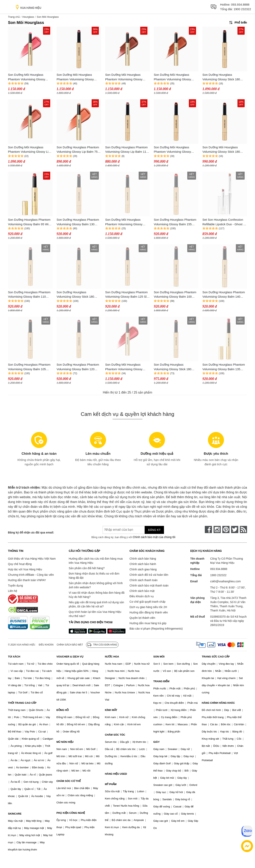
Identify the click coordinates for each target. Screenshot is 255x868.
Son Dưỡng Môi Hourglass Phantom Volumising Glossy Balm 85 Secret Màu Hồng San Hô (126, 77)
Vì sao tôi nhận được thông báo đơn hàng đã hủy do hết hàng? (97, 595)
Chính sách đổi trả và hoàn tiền (149, 575)
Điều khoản (46, 645)
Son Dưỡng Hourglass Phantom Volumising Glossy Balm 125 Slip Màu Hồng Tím (127, 295)
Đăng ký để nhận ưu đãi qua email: (31, 532)
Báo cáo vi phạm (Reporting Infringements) (156, 629)
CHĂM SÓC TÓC (115, 735)
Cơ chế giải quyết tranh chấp (147, 602)
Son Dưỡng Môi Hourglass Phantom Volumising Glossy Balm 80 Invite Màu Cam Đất (173, 77)
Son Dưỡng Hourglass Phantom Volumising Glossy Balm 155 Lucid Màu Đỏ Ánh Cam (175, 222)
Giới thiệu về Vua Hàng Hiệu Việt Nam (32, 559)
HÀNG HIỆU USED (116, 774)
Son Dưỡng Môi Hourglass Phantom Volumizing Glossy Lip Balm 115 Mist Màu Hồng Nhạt (29, 150)
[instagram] (217, 529)
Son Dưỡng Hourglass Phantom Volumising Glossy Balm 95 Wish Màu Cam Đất (30, 222)
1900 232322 (242, 9)
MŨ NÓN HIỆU (65, 742)
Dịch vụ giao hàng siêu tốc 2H (148, 607)
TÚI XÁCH (14, 657)
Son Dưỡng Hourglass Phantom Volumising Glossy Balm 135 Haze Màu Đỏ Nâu (224, 367)
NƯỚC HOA (112, 657)
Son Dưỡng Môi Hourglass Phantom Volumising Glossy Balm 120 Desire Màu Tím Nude (78, 77)
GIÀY (157, 742)
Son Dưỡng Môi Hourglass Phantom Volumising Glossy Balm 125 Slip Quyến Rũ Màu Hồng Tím (125, 222)
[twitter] (235, 529)
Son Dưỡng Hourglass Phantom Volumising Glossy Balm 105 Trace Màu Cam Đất (29, 367)
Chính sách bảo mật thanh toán (149, 586)
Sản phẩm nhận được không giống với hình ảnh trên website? (96, 585)
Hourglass (28, 17)
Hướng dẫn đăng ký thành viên (149, 612)
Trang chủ (14, 17)
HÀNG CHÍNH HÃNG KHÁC (218, 703)
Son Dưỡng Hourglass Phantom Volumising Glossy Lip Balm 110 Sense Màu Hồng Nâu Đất (127, 150)
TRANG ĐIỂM (161, 681)
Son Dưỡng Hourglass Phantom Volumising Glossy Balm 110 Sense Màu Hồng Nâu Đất (29, 295)
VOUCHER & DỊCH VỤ (70, 657)
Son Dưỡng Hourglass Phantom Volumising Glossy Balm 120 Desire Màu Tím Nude (78, 367)
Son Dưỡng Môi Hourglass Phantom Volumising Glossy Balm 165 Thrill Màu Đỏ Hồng (125, 367)
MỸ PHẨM (111, 784)
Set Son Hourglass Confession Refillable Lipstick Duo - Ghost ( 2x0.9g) (223, 222)
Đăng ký (154, 530)
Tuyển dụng (15, 586)
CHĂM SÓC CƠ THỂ (69, 781)
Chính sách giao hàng (143, 569)
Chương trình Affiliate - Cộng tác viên (31, 575)
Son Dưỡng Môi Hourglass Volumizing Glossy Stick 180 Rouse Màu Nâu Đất (221, 150)
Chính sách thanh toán (144, 580)
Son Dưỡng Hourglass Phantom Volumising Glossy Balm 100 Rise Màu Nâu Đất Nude (175, 295)
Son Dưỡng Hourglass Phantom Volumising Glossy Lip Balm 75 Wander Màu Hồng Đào (78, 150)
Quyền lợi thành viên (142, 618)
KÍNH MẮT (111, 710)
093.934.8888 (240, 4)
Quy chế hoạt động (20, 564)
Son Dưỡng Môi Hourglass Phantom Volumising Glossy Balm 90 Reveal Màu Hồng (27, 77)
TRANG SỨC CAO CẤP (216, 657)
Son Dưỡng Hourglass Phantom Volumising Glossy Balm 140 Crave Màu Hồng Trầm (224, 295)
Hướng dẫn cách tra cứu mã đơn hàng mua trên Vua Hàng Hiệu (96, 561)
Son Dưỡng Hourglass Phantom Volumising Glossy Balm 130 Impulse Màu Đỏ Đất (78, 222)
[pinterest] (226, 529)
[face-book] (208, 529)
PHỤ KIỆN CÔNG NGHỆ (71, 813)
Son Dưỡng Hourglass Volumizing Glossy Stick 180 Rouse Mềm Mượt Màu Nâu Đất (224, 77)
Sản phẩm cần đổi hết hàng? (87, 568)
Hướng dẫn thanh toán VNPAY (27, 580)
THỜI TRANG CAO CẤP (22, 703)
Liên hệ (13, 591)
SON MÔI (159, 657)
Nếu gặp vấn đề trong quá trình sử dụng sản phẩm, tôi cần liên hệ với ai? (96, 604)
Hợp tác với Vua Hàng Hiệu (25, 569)
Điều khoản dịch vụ (142, 596)
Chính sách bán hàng (143, 559)
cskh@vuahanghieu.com (226, 581)
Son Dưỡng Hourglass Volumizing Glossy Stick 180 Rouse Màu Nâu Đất (75, 295)
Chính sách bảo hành (143, 564)
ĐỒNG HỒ (63, 710)
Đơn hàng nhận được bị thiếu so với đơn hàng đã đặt (94, 576)
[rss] (243, 529)
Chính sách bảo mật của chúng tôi (154, 537)
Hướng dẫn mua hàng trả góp (148, 623)
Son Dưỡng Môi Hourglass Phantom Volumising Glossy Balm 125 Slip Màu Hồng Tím (173, 150)
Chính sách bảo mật (142, 591)
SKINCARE (15, 814)
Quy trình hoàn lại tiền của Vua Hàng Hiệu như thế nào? (95, 614)
